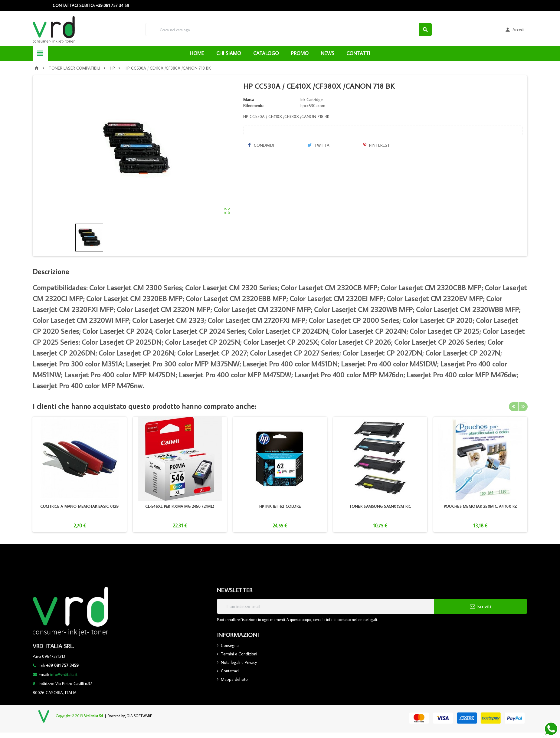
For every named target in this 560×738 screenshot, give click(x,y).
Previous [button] (513, 406)
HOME (197, 53)
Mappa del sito (234, 679)
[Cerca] (289, 30)
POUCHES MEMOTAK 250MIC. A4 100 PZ (480, 506)
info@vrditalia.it (64, 674)
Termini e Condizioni (239, 654)
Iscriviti (481, 606)
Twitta (318, 145)
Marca (249, 100)
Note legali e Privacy (239, 662)
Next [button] (523, 406)
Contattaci (230, 671)
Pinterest (377, 145)
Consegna (230, 645)
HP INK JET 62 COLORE (280, 506)
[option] (79, 474)
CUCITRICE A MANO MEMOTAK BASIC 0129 (79, 506)
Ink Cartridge (312, 100)
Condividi (261, 145)
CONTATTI (358, 53)
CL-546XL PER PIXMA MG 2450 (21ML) (180, 506)
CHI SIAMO (229, 53)
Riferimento (253, 106)
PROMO (300, 53)
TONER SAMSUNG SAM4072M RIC (380, 506)
